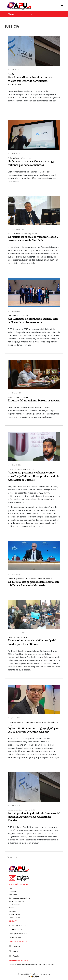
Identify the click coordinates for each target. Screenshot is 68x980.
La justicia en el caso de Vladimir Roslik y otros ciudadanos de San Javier (33, 239)
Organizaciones (14, 905)
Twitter (16, 951)
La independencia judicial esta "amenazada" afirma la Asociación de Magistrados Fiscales (34, 817)
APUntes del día (14, 914)
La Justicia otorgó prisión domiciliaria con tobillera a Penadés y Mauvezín (33, 584)
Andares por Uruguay (16, 901)
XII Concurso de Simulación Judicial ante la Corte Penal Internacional (33, 320)
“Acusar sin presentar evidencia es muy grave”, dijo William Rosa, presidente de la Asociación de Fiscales (33, 476)
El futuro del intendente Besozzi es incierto (34, 400)
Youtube (16, 956)
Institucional (13, 891)
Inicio (10, 888)
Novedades (13, 895)
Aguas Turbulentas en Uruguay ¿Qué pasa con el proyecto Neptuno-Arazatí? (33, 730)
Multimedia (13, 911)
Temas (11, 14)
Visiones (12, 908)
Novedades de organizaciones (19, 898)
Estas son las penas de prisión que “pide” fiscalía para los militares (32, 642)
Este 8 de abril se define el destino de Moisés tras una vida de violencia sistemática (30, 81)
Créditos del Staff (15, 937)
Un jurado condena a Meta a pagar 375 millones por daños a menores (31, 163)
